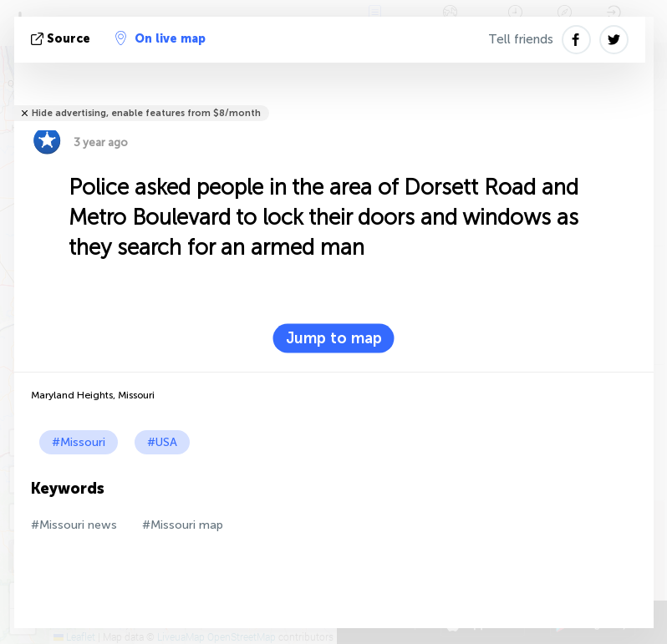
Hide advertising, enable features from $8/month (146, 113)
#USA (162, 442)
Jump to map (334, 338)
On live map (160, 38)
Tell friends (521, 39)
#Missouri (79, 442)
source (62, 39)
